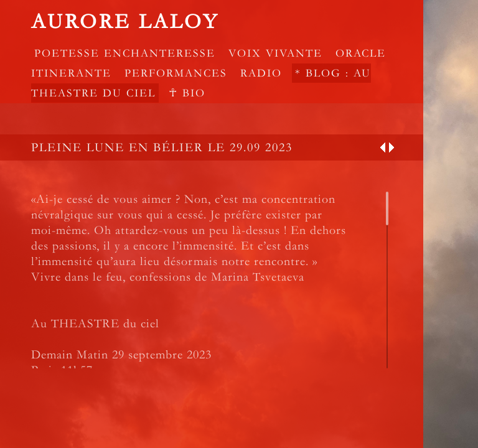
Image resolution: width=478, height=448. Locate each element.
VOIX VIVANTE (275, 53)
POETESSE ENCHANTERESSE (125, 53)
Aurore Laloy (125, 22)
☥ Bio (187, 93)
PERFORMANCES (176, 73)
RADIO (261, 73)
